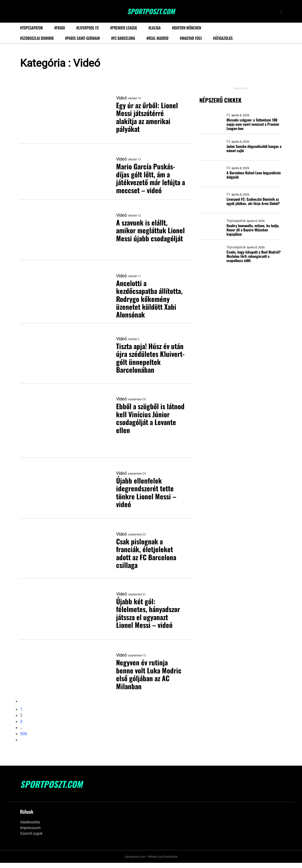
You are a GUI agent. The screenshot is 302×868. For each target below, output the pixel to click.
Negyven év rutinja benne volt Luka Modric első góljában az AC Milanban (149, 680)
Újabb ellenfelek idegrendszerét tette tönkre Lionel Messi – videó (147, 498)
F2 (228, 115)
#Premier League (124, 28)
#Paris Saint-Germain (82, 38)
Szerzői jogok (31, 839)
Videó (121, 98)
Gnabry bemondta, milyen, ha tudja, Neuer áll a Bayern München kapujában (253, 230)
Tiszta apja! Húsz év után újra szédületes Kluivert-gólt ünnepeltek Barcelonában (145, 364)
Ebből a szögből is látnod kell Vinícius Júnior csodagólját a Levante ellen (145, 424)
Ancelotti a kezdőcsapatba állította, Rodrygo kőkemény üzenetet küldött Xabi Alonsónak (149, 299)
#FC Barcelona (123, 38)
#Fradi (60, 28)
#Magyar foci (191, 38)
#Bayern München (187, 28)
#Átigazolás (223, 38)
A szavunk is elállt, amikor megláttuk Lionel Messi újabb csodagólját (143, 235)
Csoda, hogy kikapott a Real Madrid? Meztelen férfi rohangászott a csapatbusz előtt (253, 256)
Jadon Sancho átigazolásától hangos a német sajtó (254, 148)
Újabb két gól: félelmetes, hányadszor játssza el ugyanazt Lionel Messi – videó (149, 619)
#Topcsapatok (31, 28)
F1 (228, 194)
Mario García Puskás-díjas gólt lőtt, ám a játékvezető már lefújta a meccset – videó (150, 179)
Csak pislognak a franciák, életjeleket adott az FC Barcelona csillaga (148, 559)
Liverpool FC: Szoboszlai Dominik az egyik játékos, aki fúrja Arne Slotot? (253, 201)
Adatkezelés (30, 828)
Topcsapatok (236, 221)
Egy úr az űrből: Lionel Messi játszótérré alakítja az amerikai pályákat (148, 117)
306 (24, 739)
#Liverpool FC (88, 28)
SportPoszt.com (151, 11)
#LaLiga (155, 28)
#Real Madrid (157, 38)
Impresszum (30, 833)
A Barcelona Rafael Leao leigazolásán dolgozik (253, 175)
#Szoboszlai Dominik (37, 38)
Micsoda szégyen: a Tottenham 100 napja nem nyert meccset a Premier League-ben (252, 124)
